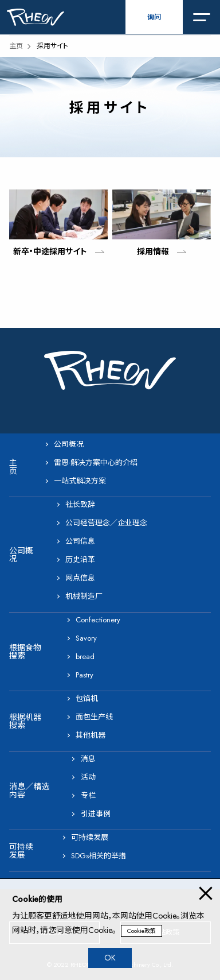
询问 (154, 17)
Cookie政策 (142, 931)
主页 (16, 46)
